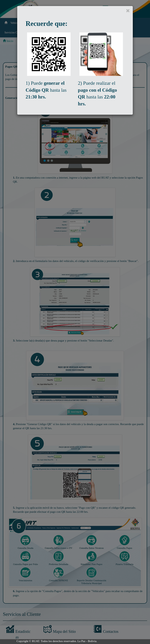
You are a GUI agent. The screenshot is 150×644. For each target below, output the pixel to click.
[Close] (128, 11)
